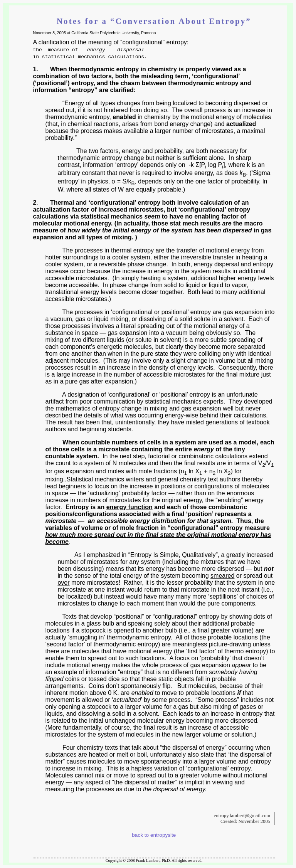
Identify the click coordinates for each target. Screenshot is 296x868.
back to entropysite (154, 835)
